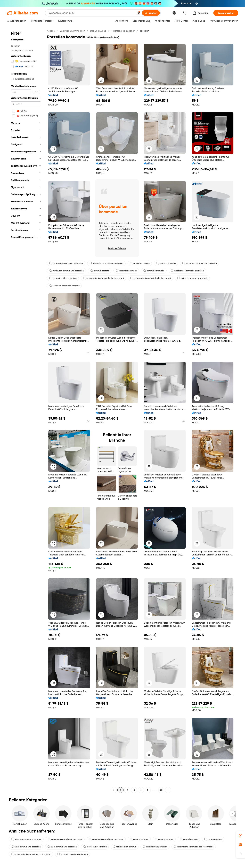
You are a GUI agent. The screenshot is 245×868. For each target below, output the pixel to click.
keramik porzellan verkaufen (73, 854)
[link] (241, 836)
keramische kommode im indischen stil (103, 278)
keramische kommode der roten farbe (194, 847)
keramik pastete (100, 271)
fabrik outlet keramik (95, 847)
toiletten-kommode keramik (192, 278)
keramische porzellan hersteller (66, 263)
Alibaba (51, 31)
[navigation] (26, 411)
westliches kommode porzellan (187, 271)
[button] (138, 13)
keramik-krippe (189, 839)
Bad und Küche (98, 31)
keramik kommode (126, 271)
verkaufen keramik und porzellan (199, 263)
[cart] (185, 13)
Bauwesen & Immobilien (72, 31)
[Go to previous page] (114, 790)
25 (161, 790)
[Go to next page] (168, 790)
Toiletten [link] (145, 31)
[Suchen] (151, 13)
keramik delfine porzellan (63, 278)
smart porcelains (140, 263)
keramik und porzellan (155, 847)
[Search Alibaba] (91, 13)
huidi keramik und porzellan (26, 847)
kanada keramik (139, 839)
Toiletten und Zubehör (123, 31)
